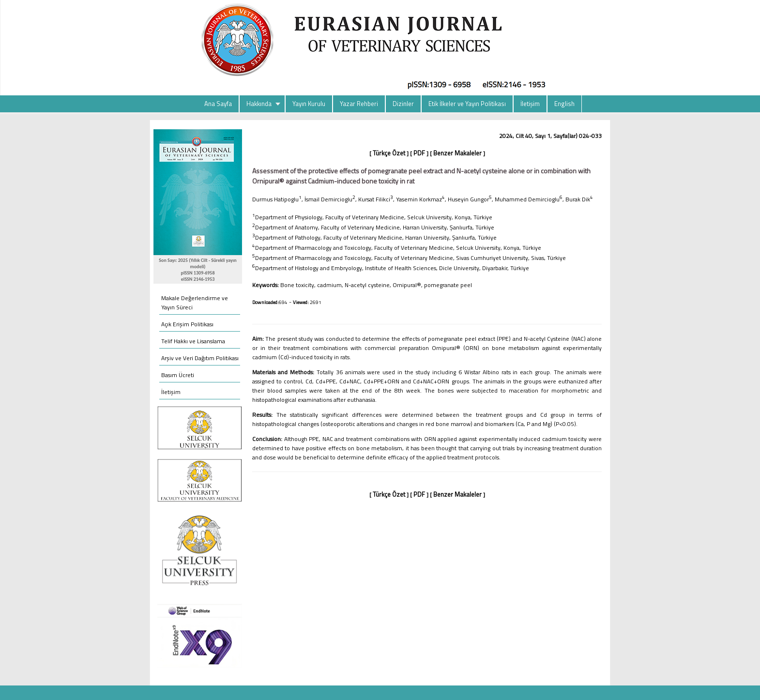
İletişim (530, 104)
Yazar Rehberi (359, 104)
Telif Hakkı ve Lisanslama (193, 341)
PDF (419, 153)
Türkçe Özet (389, 153)
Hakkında (259, 104)
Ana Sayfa (218, 104)
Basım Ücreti (178, 375)
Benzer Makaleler (457, 153)
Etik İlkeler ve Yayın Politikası (467, 104)
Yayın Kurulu (309, 104)
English (564, 104)
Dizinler (403, 104)
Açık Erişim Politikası (187, 324)
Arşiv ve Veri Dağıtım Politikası (200, 358)
